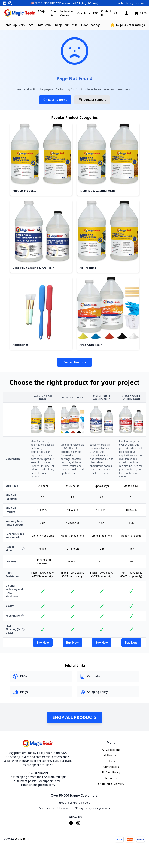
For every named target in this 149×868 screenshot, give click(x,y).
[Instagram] (78, 823)
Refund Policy (111, 772)
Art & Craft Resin (40, 25)
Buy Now (43, 643)
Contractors (111, 767)
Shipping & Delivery (111, 784)
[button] (74, 3)
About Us (111, 778)
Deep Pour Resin (66, 25)
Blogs (111, 761)
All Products (111, 755)
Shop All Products (74, 717)
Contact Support (92, 100)
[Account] (126, 13)
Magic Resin (22, 839)
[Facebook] (71, 823)
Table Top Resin (14, 25)
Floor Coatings (91, 25)
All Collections (111, 750)
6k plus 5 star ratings (130, 25)
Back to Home (55, 100)
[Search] (115, 13)
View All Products (74, 362)
